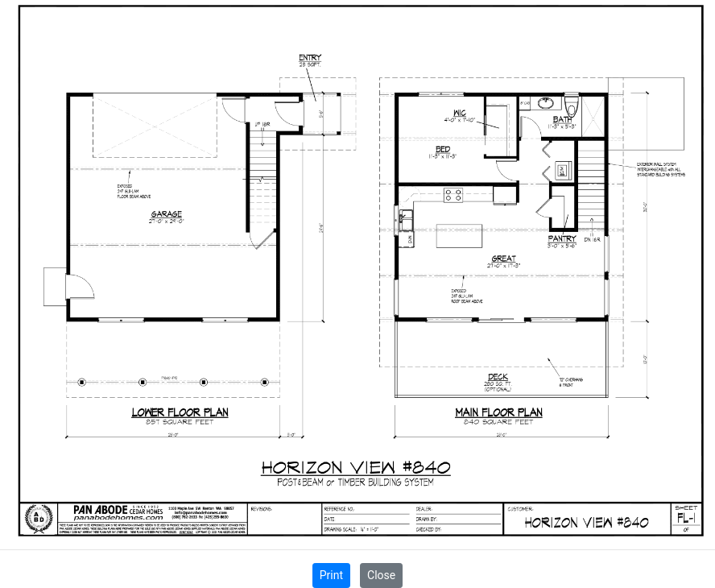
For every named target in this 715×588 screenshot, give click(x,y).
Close (381, 575)
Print (331, 575)
